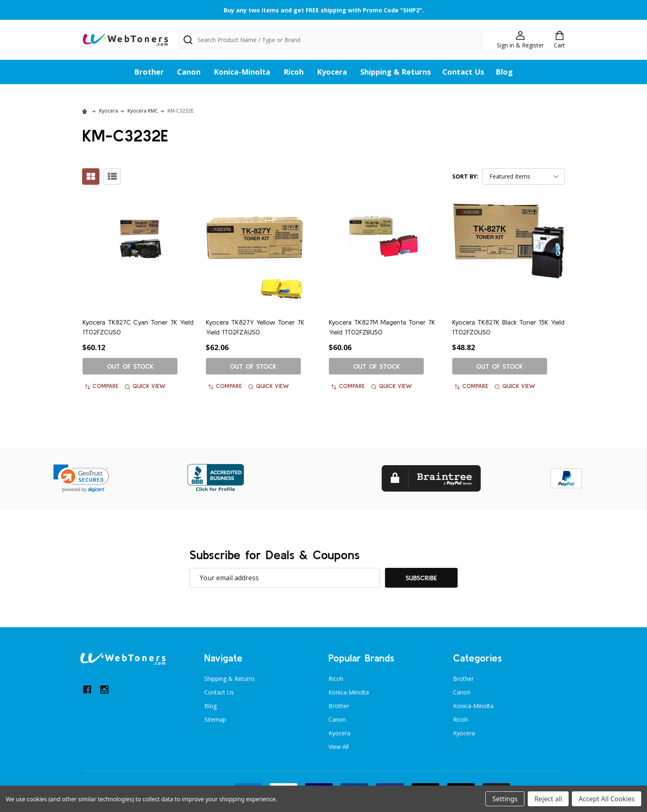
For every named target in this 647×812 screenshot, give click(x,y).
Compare (102, 386)
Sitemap (215, 719)
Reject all (548, 799)
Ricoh (294, 72)
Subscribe (421, 578)
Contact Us (463, 72)
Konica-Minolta (242, 72)
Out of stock (130, 366)
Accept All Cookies (607, 799)
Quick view (145, 386)
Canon (189, 72)
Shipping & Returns (396, 72)
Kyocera (332, 72)
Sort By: (465, 176)
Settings (505, 799)
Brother (149, 72)
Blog (504, 72)
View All (339, 747)
